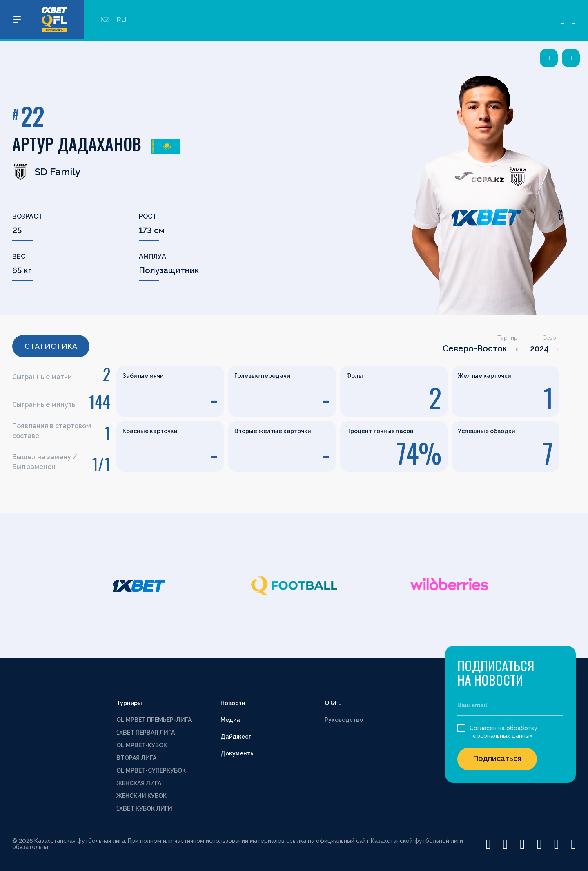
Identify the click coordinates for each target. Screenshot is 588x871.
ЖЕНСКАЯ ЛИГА (139, 783)
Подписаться (497, 758)
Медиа (230, 720)
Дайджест (236, 737)
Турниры (129, 703)
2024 (539, 348)
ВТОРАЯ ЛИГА (136, 758)
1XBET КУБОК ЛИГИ (144, 808)
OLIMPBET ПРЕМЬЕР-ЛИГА (154, 720)
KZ (105, 21)
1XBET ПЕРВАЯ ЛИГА (146, 733)
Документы (238, 753)
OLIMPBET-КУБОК (142, 745)
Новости (233, 703)
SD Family (46, 172)
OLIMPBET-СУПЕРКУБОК (151, 770)
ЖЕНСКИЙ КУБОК (141, 796)
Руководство (344, 720)
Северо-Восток (475, 348)
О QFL (333, 703)
